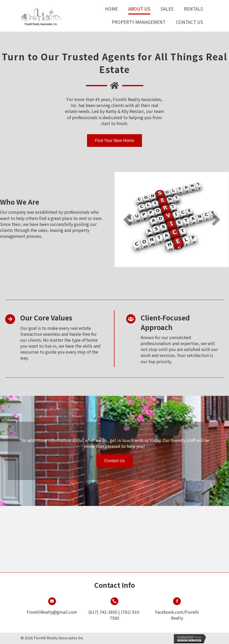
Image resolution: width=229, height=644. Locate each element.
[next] (216, 220)
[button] (114, 141)
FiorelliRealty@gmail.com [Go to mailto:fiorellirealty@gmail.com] (52, 612)
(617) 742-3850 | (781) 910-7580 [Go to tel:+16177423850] (114, 615)
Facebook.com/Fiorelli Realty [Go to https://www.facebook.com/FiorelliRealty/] (177, 615)
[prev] (127, 220)
